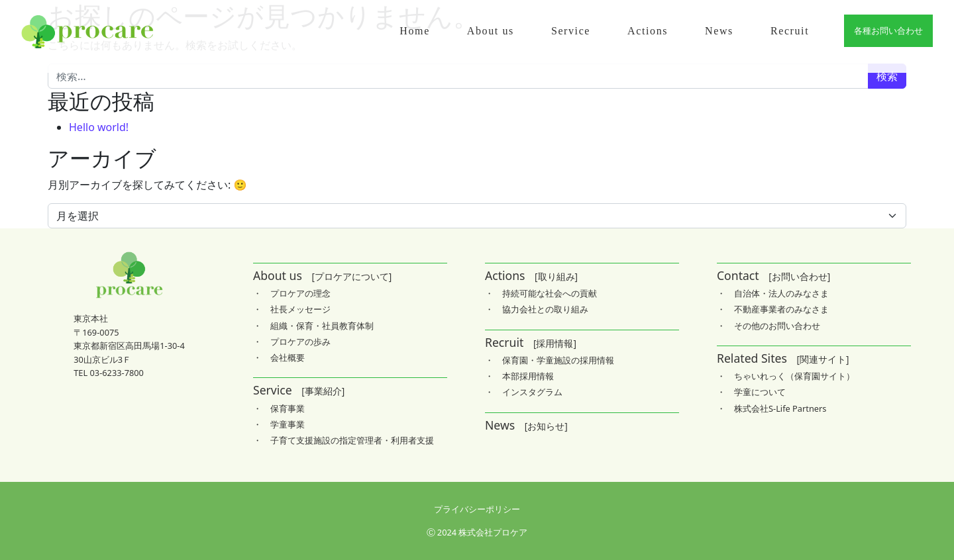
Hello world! (99, 127)
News (719, 31)
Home (415, 31)
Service (571, 31)
